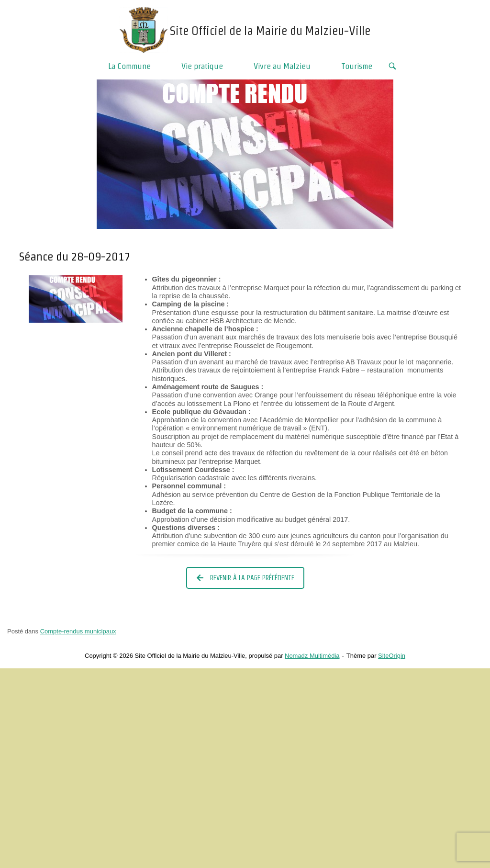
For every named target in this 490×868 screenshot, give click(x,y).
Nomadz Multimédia (312, 656)
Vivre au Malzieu (282, 66)
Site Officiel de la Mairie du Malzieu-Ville (270, 31)
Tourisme (357, 66)
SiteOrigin (392, 656)
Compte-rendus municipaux (78, 631)
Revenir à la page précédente (245, 578)
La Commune (129, 66)
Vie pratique (202, 66)
